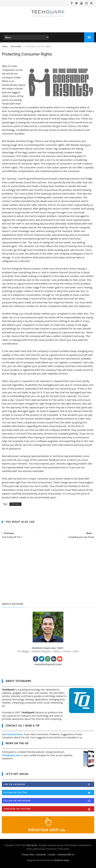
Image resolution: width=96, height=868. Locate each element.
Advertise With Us (66, 855)
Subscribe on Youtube (49, 809)
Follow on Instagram (49, 801)
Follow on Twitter (49, 793)
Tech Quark (32, 845)
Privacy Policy (28, 855)
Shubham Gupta (62, 860)
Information (16, 46)
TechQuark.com (11, 755)
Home (5, 46)
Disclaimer (41, 855)
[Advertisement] (48, 573)
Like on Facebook (49, 784)
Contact (52, 855)
